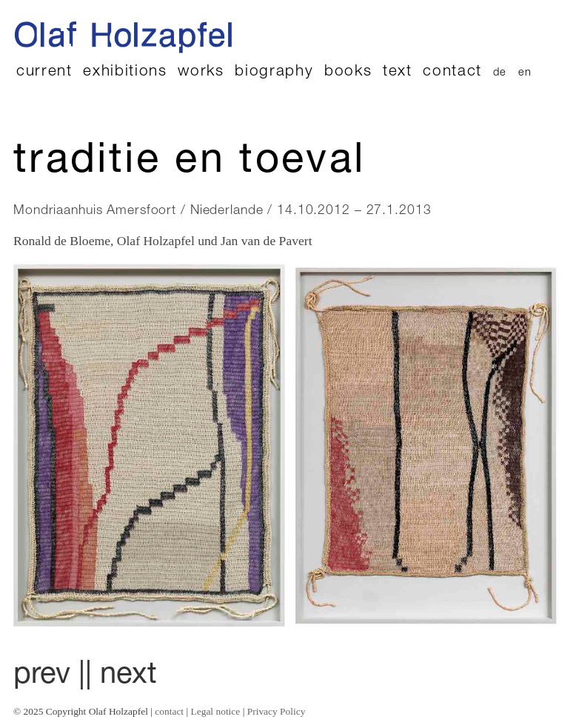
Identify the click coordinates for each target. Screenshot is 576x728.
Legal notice (216, 711)
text (398, 72)
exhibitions (125, 72)
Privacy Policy (277, 711)
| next (121, 676)
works (201, 72)
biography (274, 72)
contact (452, 72)
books (348, 72)
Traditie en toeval (189, 163)
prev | (49, 676)
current (44, 72)
